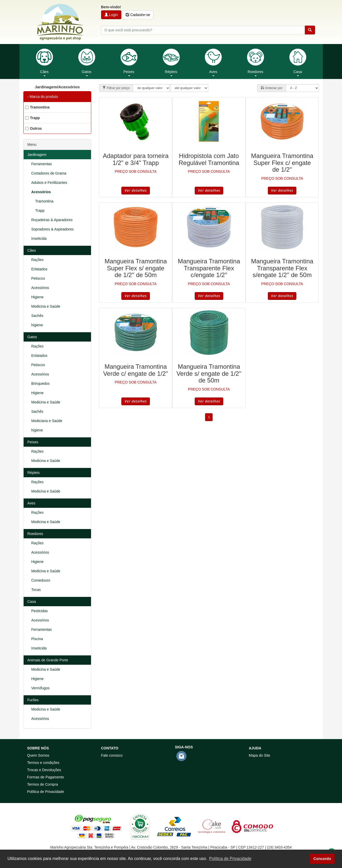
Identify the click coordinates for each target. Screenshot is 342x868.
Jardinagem (37, 155)
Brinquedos (41, 384)
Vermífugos (41, 688)
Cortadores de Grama (49, 173)
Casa (32, 602)
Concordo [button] (322, 859)
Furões (33, 700)
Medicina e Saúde (46, 306)
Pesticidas (40, 611)
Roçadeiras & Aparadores (52, 220)
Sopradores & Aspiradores (53, 229)
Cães (32, 250)
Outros (34, 128)
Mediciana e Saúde (47, 421)
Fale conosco (112, 755)
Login (111, 15)
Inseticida (39, 238)
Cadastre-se (138, 15)
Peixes (33, 442)
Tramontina (37, 107)
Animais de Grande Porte (48, 660)
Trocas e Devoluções (44, 770)
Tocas (36, 590)
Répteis (34, 473)
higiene (37, 325)
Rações (37, 260)
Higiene (37, 297)
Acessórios (41, 192)
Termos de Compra (43, 784)
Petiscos (38, 278)
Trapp (33, 118)
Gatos (32, 337)
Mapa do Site (260, 755)
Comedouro (41, 580)
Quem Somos (38, 755)
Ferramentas (42, 164)
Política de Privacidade (46, 792)
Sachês (37, 316)
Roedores (35, 534)
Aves (32, 503)
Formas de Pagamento (46, 777)
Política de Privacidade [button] (230, 859)
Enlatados (39, 269)
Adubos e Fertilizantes (49, 183)
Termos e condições (43, 763)
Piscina (37, 639)
